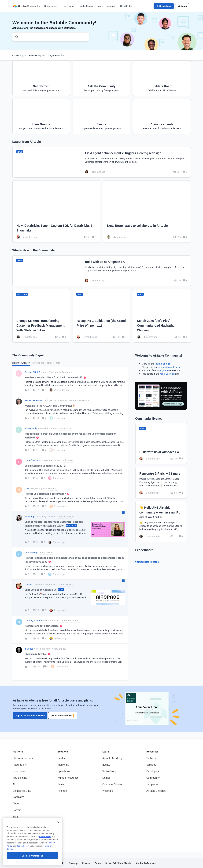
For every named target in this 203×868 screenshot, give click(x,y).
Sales (61, 784)
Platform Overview (23, 758)
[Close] (58, 843)
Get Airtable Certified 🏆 (63, 715)
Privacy (86, 863)
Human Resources (68, 778)
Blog (15, 817)
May (27, 488)
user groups (163, 370)
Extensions (19, 771)
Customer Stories (112, 784)
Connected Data (22, 791)
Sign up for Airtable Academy (30, 715)
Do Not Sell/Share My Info (118, 863)
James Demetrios (33, 400)
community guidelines (169, 367)
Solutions (63, 752)
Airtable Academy (112, 758)
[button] (164, 6)
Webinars (108, 791)
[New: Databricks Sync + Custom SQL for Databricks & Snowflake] (56, 212)
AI (14, 784)
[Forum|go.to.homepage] (26, 6)
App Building (20, 778)
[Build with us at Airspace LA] (102, 271)
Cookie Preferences (146, 863)
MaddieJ (29, 584)
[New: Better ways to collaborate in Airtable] (147, 212)
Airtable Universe (156, 791)
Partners (151, 758)
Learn (106, 752)
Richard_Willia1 (32, 372)
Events (100, 6)
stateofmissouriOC (34, 460)
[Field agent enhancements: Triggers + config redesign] (102, 162)
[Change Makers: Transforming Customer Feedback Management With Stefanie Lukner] (41, 316)
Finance (62, 791)
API (63, 863)
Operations (64, 771)
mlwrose (29, 649)
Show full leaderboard (148, 562)
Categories (38, 363)
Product (62, 758)
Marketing (63, 765)
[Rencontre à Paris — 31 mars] (161, 483)
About (16, 803)
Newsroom (19, 830)
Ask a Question (167, 374)
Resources (152, 752)
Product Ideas (86, 6)
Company (18, 797)
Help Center (126, 6)
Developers (153, 771)
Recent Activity (21, 363)
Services (151, 765)
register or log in (163, 364)
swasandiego (31, 552)
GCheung (29, 516)
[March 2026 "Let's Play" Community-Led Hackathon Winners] (162, 316)
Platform (18, 752)
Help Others (54, 363)
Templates (152, 784)
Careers (17, 810)
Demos (106, 778)
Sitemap (73, 863)
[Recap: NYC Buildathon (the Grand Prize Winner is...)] (101, 316)
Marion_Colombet (33, 620)
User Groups (69, 6)
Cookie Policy (45, 857)
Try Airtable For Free (24, 836)
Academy (112, 6)
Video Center (110, 771)
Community (153, 778)
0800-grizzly (31, 428)
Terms (98, 863)
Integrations (20, 765)
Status (17, 823)
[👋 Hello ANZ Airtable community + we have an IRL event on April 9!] (161, 522)
